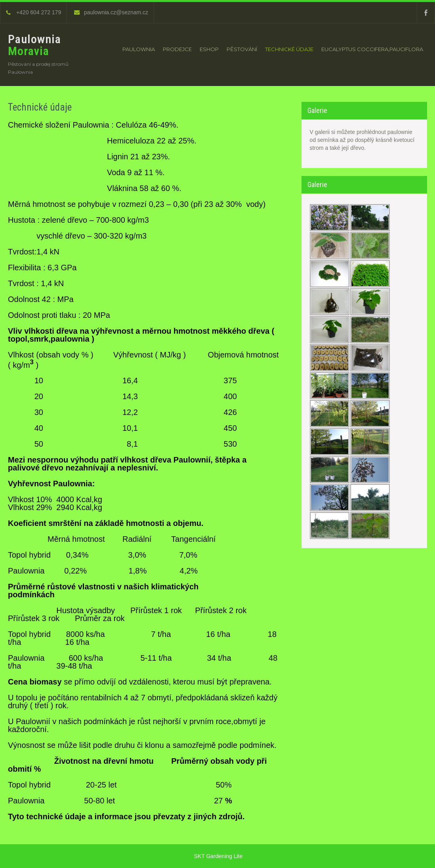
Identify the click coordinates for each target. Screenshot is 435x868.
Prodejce (177, 49)
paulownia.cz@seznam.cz (111, 12)
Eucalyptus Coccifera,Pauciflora (372, 49)
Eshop (209, 49)
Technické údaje (289, 49)
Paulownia (139, 49)
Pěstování (242, 49)
